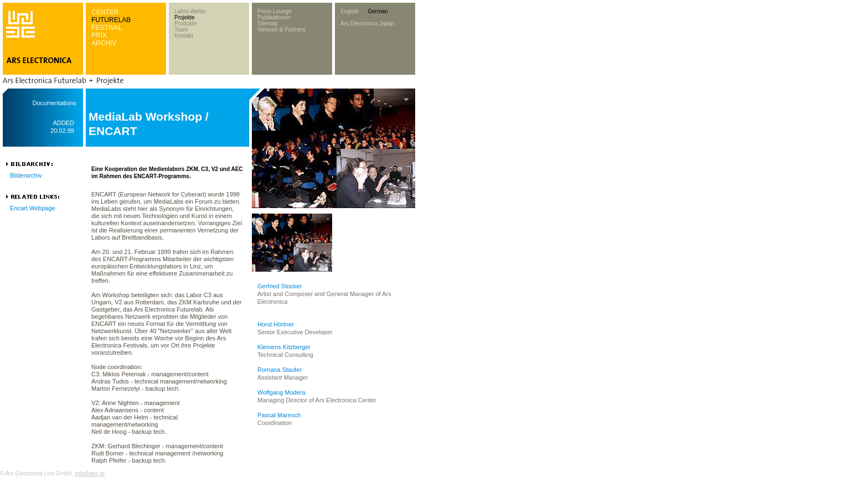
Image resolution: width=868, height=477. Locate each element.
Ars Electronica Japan (367, 24)
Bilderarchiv (26, 175)
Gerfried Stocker (280, 286)
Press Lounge (275, 11)
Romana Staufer (280, 370)
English (350, 11)
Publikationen (274, 17)
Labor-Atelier (190, 11)
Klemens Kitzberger (284, 347)
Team (181, 30)
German (378, 11)
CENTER (105, 12)
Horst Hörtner (276, 324)
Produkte (185, 24)
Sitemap (268, 24)
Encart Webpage (33, 208)
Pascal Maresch (279, 415)
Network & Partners (281, 30)
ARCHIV (104, 43)
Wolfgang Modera (281, 392)
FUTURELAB (111, 20)
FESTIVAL (107, 28)
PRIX (99, 35)
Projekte (185, 17)
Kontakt (184, 36)
